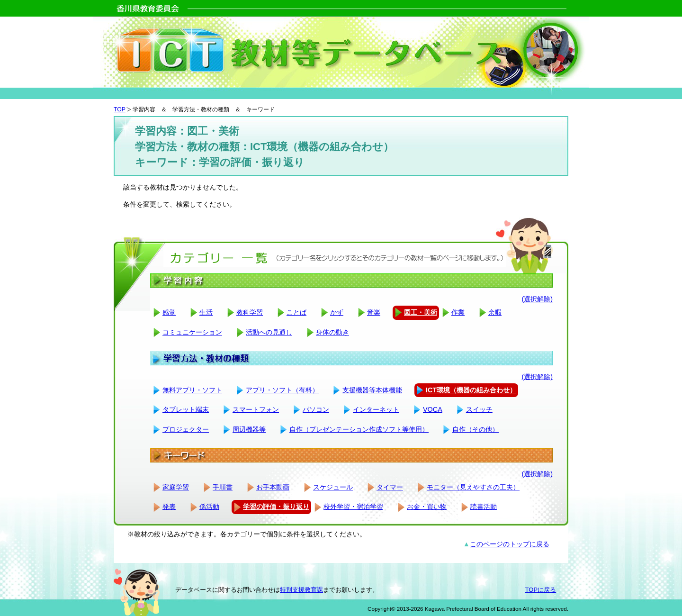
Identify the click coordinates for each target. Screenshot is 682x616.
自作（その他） (476, 429)
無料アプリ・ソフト (192, 390)
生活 (206, 312)
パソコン (316, 409)
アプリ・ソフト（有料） (282, 390)
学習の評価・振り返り (276, 507)
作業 (458, 312)
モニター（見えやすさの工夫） (473, 487)
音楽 (374, 312)
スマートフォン (256, 409)
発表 (169, 507)
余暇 (495, 312)
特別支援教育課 (301, 590)
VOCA (433, 409)
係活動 (209, 507)
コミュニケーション (192, 332)
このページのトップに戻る (510, 544)
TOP (120, 109)
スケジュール (333, 487)
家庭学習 (176, 487)
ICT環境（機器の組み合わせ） (471, 390)
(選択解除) (537, 299)
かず (337, 312)
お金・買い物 (427, 507)
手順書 (223, 487)
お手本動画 (273, 487)
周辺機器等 (249, 429)
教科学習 (250, 312)
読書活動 (484, 507)
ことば (296, 312)
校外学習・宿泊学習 (353, 507)
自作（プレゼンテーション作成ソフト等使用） (359, 429)
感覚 (169, 312)
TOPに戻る (541, 590)
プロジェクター (186, 429)
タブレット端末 (186, 409)
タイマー (390, 487)
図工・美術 (421, 312)
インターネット (376, 409)
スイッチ (479, 409)
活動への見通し (269, 332)
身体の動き (332, 332)
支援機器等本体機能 (372, 390)
